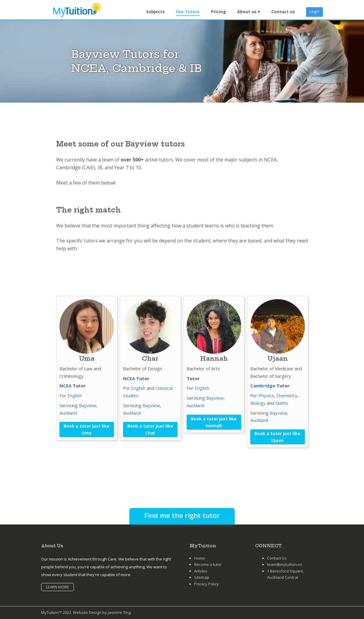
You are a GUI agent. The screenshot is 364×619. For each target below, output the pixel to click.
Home (200, 558)
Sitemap (202, 577)
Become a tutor (208, 564)
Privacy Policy (206, 584)
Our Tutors (188, 12)
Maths (282, 403)
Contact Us (277, 558)
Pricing (218, 12)
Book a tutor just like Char (150, 429)
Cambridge (263, 386)
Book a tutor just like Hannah (214, 422)
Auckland (68, 413)
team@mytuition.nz (285, 564)
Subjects (155, 12)
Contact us (283, 12)
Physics (266, 395)
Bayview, (88, 405)
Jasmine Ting (119, 612)
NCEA (65, 386)
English (75, 395)
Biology (258, 403)
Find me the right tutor (182, 515)
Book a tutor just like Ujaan (277, 437)
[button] (248, 12)
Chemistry (287, 395)
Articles (201, 571)
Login (314, 11)
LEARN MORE (57, 587)
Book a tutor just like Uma (87, 429)
